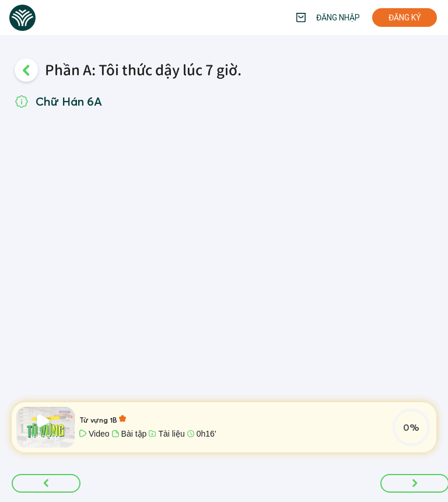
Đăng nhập (338, 18)
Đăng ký (405, 18)
